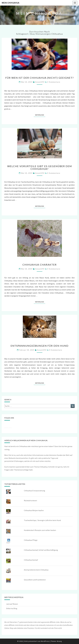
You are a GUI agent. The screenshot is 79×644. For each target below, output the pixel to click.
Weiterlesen (40, 115)
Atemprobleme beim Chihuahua (36, 570)
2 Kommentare (54, 82)
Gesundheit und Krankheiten (35, 580)
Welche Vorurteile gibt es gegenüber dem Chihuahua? (40, 167)
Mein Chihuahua (10, 3)
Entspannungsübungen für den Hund (40, 346)
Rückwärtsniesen (30, 500)
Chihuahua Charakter (40, 265)
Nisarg (59, 641)
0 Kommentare (56, 350)
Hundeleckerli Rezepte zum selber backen (40, 530)
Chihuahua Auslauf (31, 560)
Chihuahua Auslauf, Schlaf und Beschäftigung (41, 550)
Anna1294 (40, 82)
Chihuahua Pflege (31, 540)
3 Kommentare (54, 269)
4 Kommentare (54, 173)
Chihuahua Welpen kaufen (34, 510)
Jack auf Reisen (12, 604)
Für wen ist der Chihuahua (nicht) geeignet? (40, 78)
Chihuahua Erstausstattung (34, 491)
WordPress (45, 641)
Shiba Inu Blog (12, 608)
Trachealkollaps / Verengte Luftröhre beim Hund (42, 520)
